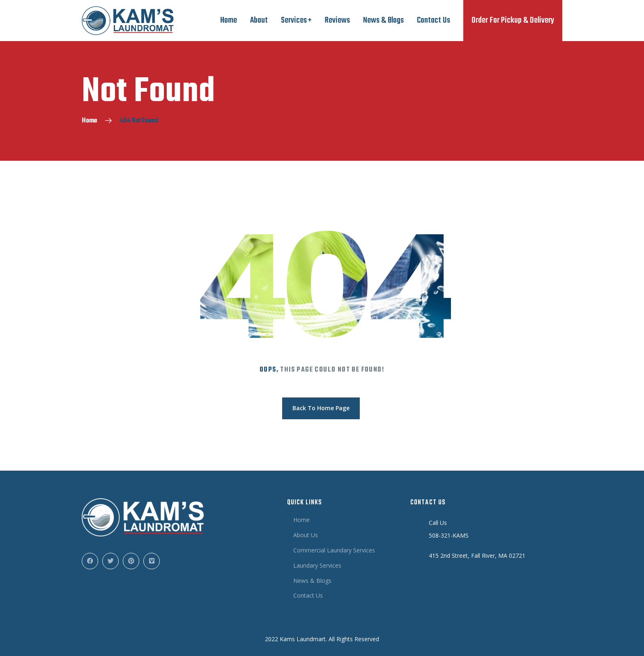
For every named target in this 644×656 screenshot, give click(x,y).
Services (294, 20)
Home (229, 20)
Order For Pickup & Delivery (513, 20)
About (259, 20)
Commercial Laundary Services (334, 550)
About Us (306, 535)
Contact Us (434, 20)
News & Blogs (383, 20)
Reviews (337, 20)
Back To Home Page (321, 408)
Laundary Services (317, 565)
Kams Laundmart (303, 639)
